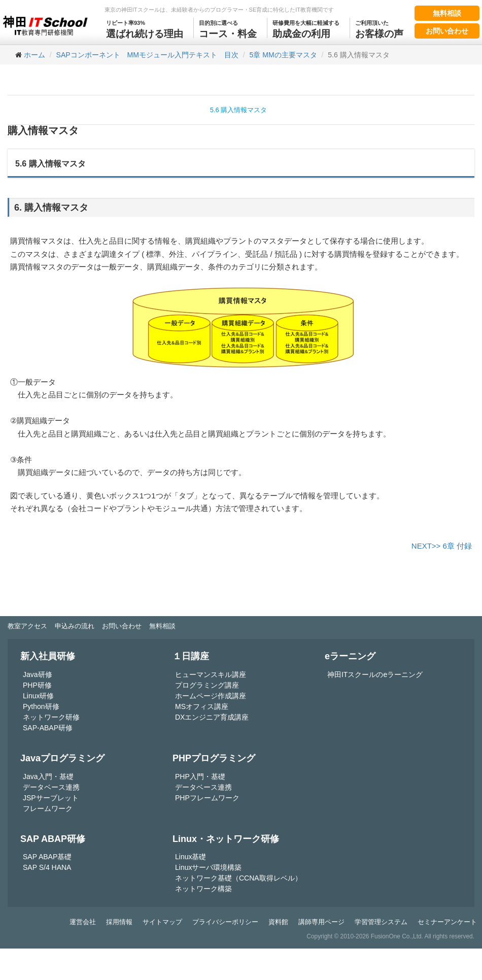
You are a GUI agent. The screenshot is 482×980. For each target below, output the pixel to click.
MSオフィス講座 (202, 706)
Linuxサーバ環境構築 (208, 867)
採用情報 (119, 922)
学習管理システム (381, 922)
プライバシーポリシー (225, 922)
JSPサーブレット (51, 798)
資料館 (278, 922)
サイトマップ (162, 922)
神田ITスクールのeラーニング (375, 674)
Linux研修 (38, 696)
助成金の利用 (306, 28)
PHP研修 (37, 685)
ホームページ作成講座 (211, 696)
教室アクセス (27, 626)
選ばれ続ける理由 (145, 28)
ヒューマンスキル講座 (211, 674)
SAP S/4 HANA (47, 867)
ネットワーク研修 (51, 717)
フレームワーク (48, 808)
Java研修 (38, 674)
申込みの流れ (75, 626)
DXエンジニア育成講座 (212, 717)
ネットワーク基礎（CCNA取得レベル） (238, 878)
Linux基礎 (191, 857)
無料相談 (447, 13)
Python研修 (41, 706)
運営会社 (83, 922)
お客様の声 (379, 28)
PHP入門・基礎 (200, 776)
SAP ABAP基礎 (47, 857)
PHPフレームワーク (207, 798)
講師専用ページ (321, 922)
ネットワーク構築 (203, 889)
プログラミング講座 (207, 685)
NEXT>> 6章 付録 (442, 546)
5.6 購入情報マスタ (239, 110)
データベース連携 (51, 787)
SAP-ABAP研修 (48, 728)
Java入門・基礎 (48, 776)
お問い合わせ (447, 31)
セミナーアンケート (447, 922)
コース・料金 (228, 28)
